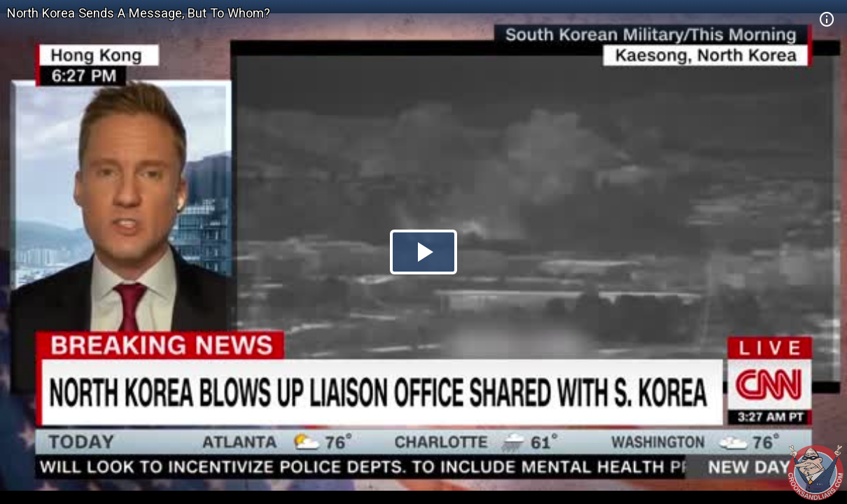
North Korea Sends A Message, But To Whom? (139, 13)
